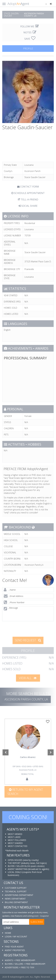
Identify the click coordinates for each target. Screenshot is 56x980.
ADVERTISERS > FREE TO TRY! (19, 967)
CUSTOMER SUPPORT (16, 888)
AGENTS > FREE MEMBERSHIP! (20, 960)
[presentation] (24, 629)
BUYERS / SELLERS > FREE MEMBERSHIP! (25, 964)
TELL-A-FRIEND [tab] (28, 200)
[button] (44, 4)
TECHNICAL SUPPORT (16, 891)
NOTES (30, 32)
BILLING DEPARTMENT (16, 902)
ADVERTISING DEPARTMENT (19, 895)
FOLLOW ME (29, 26)
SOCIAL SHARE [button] (28, 206)
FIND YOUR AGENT (14, 947)
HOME (8, 933)
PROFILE (28, 48)
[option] (28, 752)
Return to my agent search (25, 792)
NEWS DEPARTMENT (15, 899)
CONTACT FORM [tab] (28, 187)
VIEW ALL (28, 678)
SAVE (30, 39)
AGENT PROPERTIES (15, 950)
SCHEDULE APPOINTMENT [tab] (28, 193)
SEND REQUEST (28, 640)
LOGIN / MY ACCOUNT (16, 937)
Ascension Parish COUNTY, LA (26, 699)
